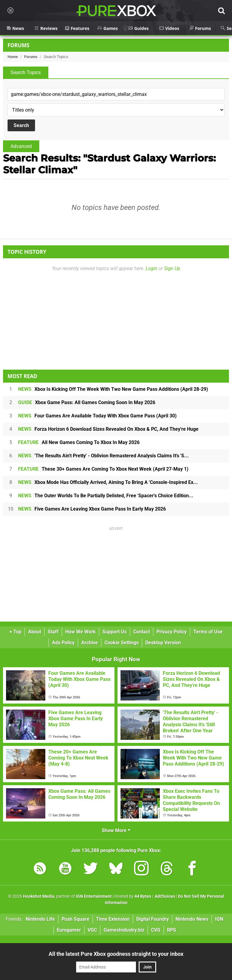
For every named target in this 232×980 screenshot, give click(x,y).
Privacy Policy (172, 632)
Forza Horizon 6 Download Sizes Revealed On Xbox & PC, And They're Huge (108, 429)
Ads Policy (63, 643)
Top (15, 632)
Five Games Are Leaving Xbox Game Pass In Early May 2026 (92, 509)
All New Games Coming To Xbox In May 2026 (79, 442)
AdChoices (164, 896)
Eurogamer (69, 930)
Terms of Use (208, 632)
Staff (53, 632)
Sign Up (172, 268)
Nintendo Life (40, 919)
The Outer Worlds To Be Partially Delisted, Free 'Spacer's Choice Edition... (106, 496)
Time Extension (113, 919)
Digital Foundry (153, 919)
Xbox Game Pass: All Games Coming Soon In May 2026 (87, 402)
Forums (18, 45)
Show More (116, 830)
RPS (172, 930)
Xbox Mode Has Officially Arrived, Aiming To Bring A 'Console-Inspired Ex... (108, 482)
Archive (90, 643)
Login (151, 268)
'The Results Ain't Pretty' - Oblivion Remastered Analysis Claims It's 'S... (103, 456)
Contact (142, 632)
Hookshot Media (39, 896)
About (35, 632)
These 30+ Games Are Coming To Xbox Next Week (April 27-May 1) (103, 469)
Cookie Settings (122, 643)
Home (13, 57)
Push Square (76, 919)
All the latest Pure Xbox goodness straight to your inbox (116, 954)
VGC (92, 930)
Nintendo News (192, 919)
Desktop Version (163, 643)
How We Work (81, 632)
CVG (156, 930)
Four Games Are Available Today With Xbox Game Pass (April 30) (97, 416)
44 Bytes (143, 896)
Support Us (114, 632)
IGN (219, 919)
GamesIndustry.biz (124, 930)
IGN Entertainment (94, 896)
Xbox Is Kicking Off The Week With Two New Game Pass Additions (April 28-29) (113, 389)
